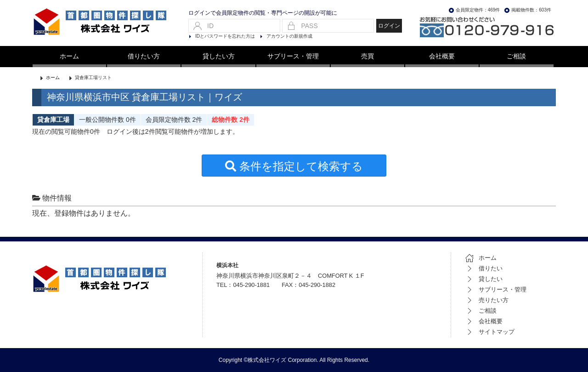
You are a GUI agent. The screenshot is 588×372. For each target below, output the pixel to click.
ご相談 (516, 56)
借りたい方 (144, 56)
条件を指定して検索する (294, 166)
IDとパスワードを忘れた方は (225, 36)
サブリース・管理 (293, 56)
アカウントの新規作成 (289, 36)
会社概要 (442, 56)
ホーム (69, 56)
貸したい (484, 279)
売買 (367, 56)
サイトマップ (490, 332)
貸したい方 (219, 56)
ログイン (389, 26)
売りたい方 (487, 300)
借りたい (484, 268)
